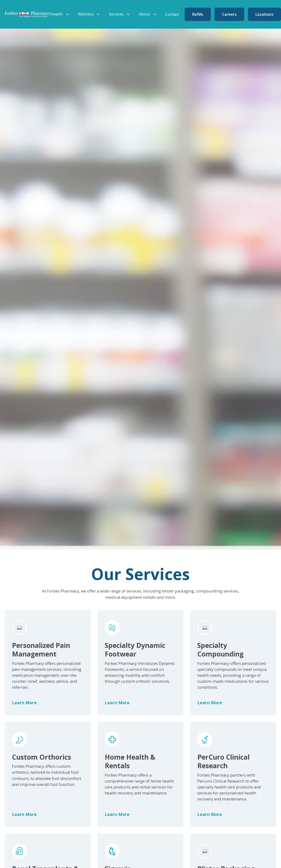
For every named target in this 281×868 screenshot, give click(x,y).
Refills (198, 14)
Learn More (24, 703)
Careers (229, 14)
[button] (61, 14)
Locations (264, 14)
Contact (172, 14)
